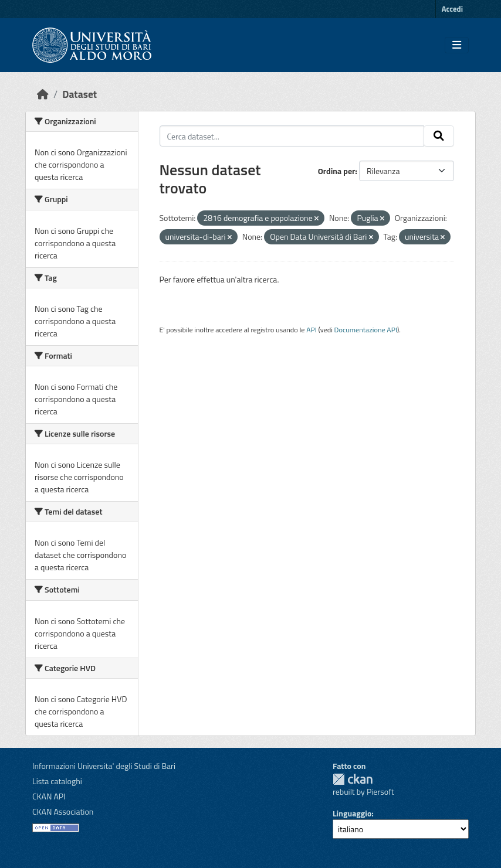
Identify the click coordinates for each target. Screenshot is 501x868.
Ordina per (337, 171)
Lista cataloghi (57, 781)
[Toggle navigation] (457, 45)
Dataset (79, 94)
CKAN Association (63, 811)
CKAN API (49, 796)
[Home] (43, 94)
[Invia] (439, 136)
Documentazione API (366, 330)
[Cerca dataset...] (292, 136)
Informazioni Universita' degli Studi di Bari (104, 766)
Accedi (452, 9)
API (312, 330)
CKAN (353, 779)
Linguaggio (352, 813)
